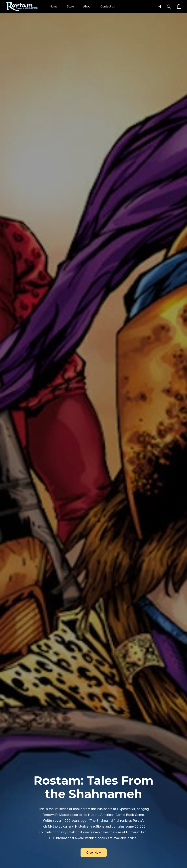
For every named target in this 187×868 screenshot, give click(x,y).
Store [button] (70, 6)
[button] (22, 6)
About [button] (87, 6)
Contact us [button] (108, 6)
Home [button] (54, 6)
